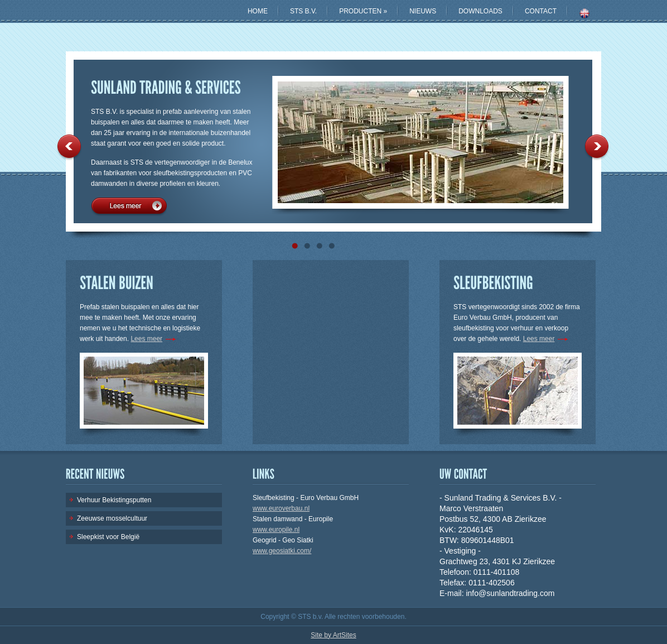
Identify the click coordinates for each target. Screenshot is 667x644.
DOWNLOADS (480, 11)
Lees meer (129, 208)
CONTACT (541, 11)
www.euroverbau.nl (281, 508)
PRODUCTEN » (363, 11)
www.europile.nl (276, 530)
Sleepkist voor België (108, 537)
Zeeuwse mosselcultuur (112, 518)
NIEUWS (423, 11)
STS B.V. (303, 11)
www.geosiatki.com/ (282, 551)
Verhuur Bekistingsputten (114, 500)
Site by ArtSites (333, 635)
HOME (258, 11)
